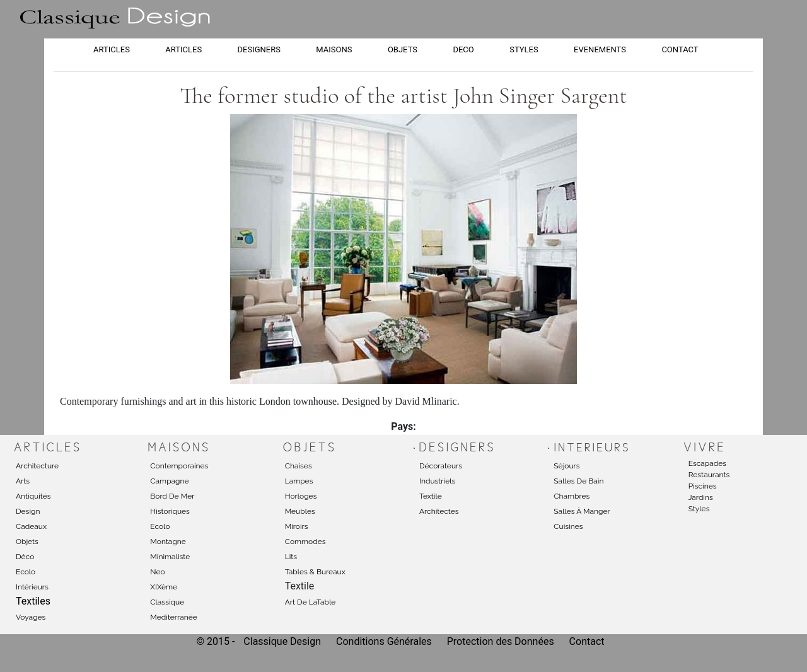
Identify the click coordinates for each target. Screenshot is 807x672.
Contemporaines (179, 466)
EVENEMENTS (600, 49)
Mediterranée (174, 617)
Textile (431, 496)
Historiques (170, 511)
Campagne (169, 481)
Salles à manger (582, 511)
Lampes (299, 481)
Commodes (305, 542)
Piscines (703, 486)
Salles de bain (578, 481)
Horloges (301, 496)
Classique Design (282, 641)
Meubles (300, 511)
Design (28, 511)
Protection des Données (502, 641)
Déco (25, 557)
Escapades (707, 463)
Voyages (31, 617)
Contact (587, 641)
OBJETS (403, 49)
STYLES (524, 49)
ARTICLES (112, 49)
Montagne (168, 542)
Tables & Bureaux (315, 572)
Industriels (437, 481)
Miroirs (297, 526)
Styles (699, 509)
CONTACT (680, 49)
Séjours (566, 466)
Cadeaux (31, 526)
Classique (167, 602)
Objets (27, 542)
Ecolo (26, 572)
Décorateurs (441, 466)
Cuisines (568, 526)
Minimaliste (170, 557)
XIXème (164, 587)
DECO (463, 49)
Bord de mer (172, 496)
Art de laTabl (308, 602)
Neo (157, 572)
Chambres (572, 496)
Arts (23, 481)
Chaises (299, 466)
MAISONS (334, 49)
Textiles (33, 601)
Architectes (439, 511)
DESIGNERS (259, 49)
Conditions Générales (384, 641)
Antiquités (33, 496)
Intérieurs (32, 587)
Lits (291, 557)
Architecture (37, 466)
